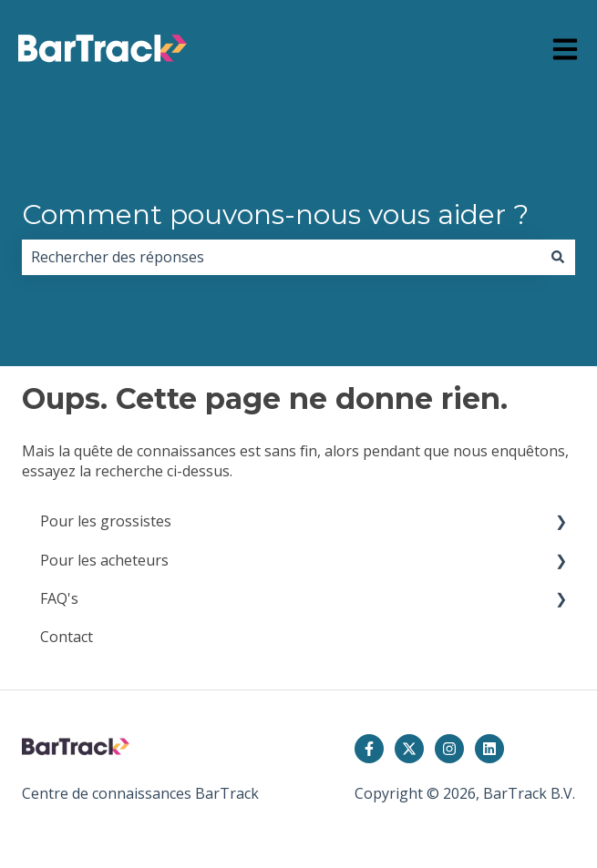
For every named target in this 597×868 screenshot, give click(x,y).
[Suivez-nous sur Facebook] (369, 749)
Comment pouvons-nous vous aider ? (275, 214)
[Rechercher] (558, 257)
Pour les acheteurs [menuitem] (104, 560)
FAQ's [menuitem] (59, 598)
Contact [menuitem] (67, 637)
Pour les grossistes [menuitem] (106, 521)
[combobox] (281, 257)
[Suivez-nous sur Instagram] (449, 749)
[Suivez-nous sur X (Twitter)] (409, 749)
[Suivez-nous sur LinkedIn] (489, 749)
